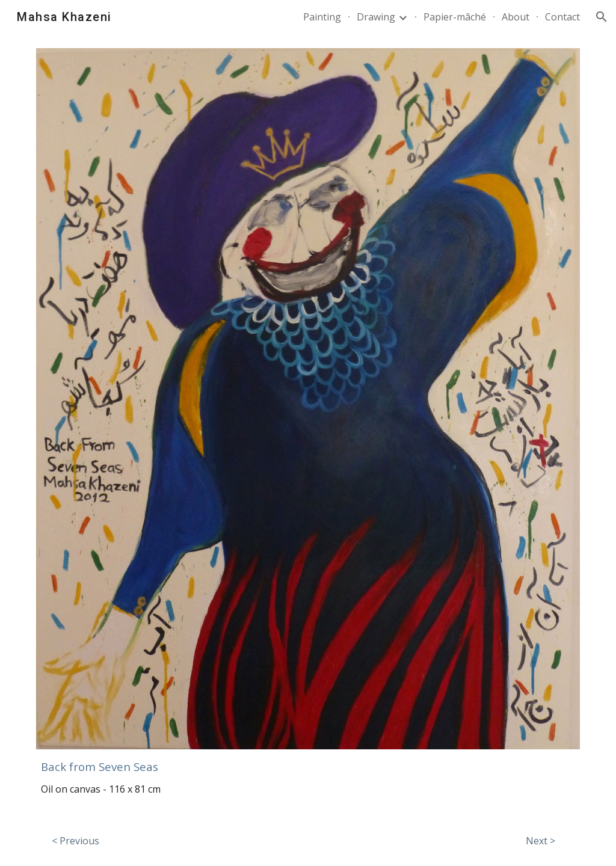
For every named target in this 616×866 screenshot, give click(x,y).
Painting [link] (322, 17)
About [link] (516, 17)
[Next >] (541, 841)
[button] (602, 17)
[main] (308, 764)
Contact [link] (562, 17)
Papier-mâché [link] (455, 17)
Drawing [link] (376, 17)
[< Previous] (75, 841)
